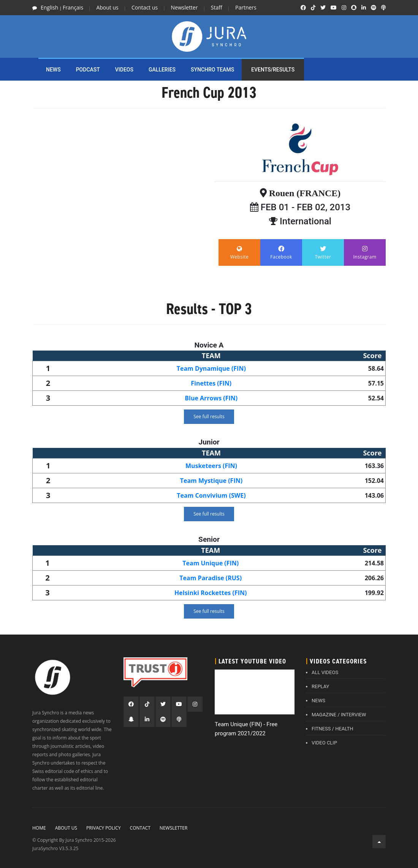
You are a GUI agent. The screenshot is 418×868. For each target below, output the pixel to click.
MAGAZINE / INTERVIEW (339, 715)
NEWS (53, 70)
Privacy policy (104, 828)
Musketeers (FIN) (211, 466)
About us (107, 7)
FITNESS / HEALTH (332, 729)
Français (73, 7)
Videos (124, 70)
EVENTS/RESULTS (273, 70)
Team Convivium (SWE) (211, 495)
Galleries (162, 70)
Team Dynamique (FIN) (211, 368)
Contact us (145, 7)
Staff (217, 7)
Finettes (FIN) (211, 383)
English (49, 7)
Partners (246, 7)
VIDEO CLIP (324, 743)
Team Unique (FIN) (211, 563)
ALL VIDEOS (325, 672)
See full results (209, 417)
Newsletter (184, 7)
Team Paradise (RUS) (211, 578)
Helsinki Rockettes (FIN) (211, 593)
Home (39, 828)
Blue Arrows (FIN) (211, 398)
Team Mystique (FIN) (211, 481)
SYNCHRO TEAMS (212, 70)
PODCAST (88, 70)
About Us (66, 828)
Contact (140, 828)
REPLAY (320, 686)
